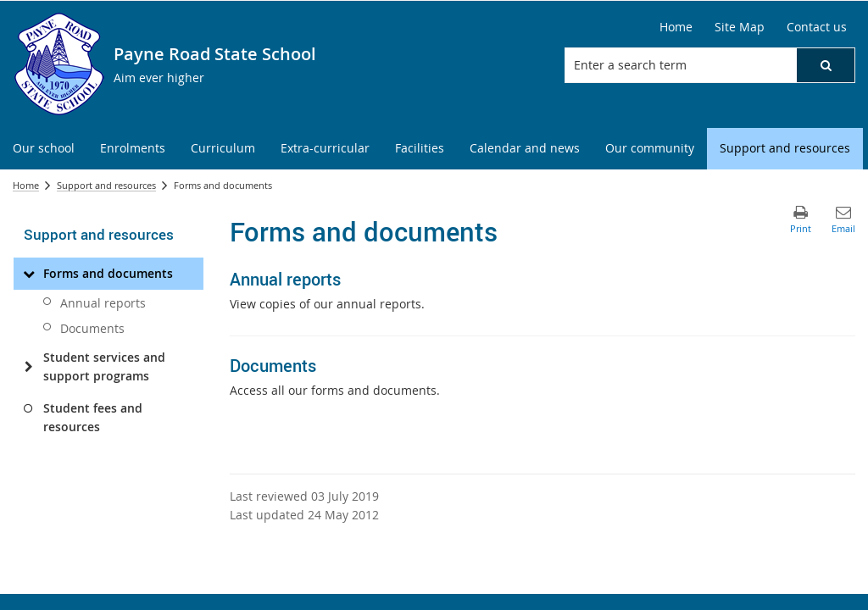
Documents (92, 328)
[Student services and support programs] (28, 367)
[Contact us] (817, 27)
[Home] (676, 27)
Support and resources (106, 185)
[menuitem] (44, 149)
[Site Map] (740, 27)
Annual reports (103, 303)
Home (26, 185)
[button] (826, 65)
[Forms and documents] (28, 274)
